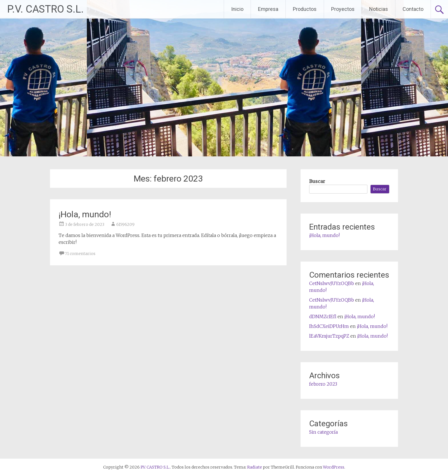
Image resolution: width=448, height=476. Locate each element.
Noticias (379, 9)
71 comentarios (80, 254)
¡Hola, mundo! (85, 214)
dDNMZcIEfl (323, 316)
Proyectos (343, 9)
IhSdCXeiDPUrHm (329, 326)
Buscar (317, 181)
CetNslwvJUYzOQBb (332, 283)
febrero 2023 (323, 384)
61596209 (125, 224)
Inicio (237, 9)
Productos (305, 9)
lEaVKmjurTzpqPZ (329, 336)
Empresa (268, 9)
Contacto (413, 9)
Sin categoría (323, 432)
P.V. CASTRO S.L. (45, 9)
